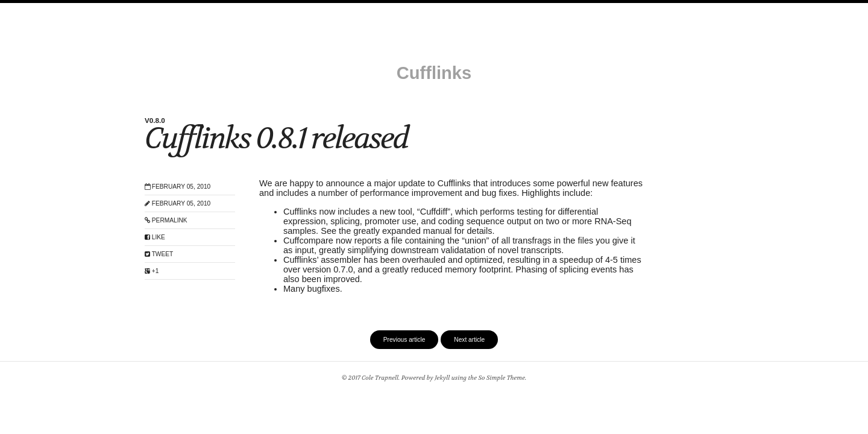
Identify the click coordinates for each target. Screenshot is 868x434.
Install (238, 9)
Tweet (159, 254)
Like (155, 237)
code (599, 9)
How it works (453, 9)
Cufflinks (434, 73)
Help (410, 9)
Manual (274, 9)
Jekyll (442, 378)
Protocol (505, 9)
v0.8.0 (155, 120)
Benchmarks (556, 9)
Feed (631, 9)
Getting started (328, 9)
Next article (469, 340)
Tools (379, 9)
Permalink (166, 220)
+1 (152, 271)
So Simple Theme (502, 378)
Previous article (404, 340)
